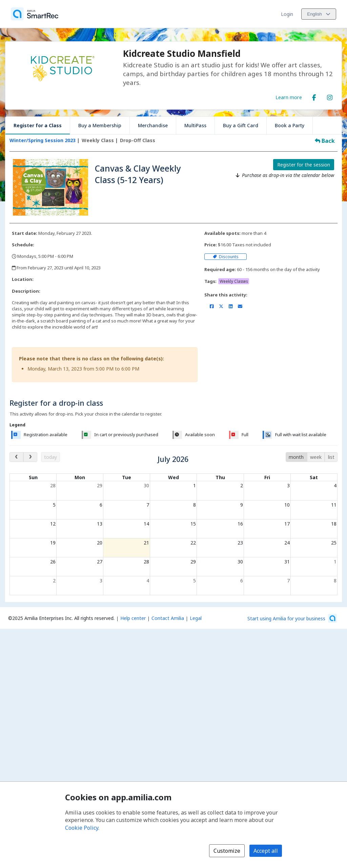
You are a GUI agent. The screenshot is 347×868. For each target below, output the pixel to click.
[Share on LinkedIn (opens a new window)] (231, 306)
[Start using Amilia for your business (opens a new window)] (292, 618)
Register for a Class (38, 125)
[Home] (35, 14)
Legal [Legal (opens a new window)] (196, 618)
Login (287, 14)
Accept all (266, 851)
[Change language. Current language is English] (319, 14)
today (50, 457)
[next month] (30, 457)
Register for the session (304, 165)
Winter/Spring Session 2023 (43, 140)
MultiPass (195, 125)
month (296, 457)
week (316, 457)
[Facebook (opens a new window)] (314, 96)
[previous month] (16, 457)
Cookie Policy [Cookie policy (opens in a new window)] (82, 828)
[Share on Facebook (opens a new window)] (212, 306)
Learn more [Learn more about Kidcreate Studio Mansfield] (289, 97)
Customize (227, 851)
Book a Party (290, 125)
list (331, 457)
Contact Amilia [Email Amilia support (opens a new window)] (168, 618)
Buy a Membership (100, 125)
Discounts (226, 257)
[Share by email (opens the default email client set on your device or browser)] (240, 306)
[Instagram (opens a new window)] (330, 96)
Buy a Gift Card (241, 125)
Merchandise (153, 125)
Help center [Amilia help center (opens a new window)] (133, 618)
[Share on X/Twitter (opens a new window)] (221, 306)
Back (325, 141)
